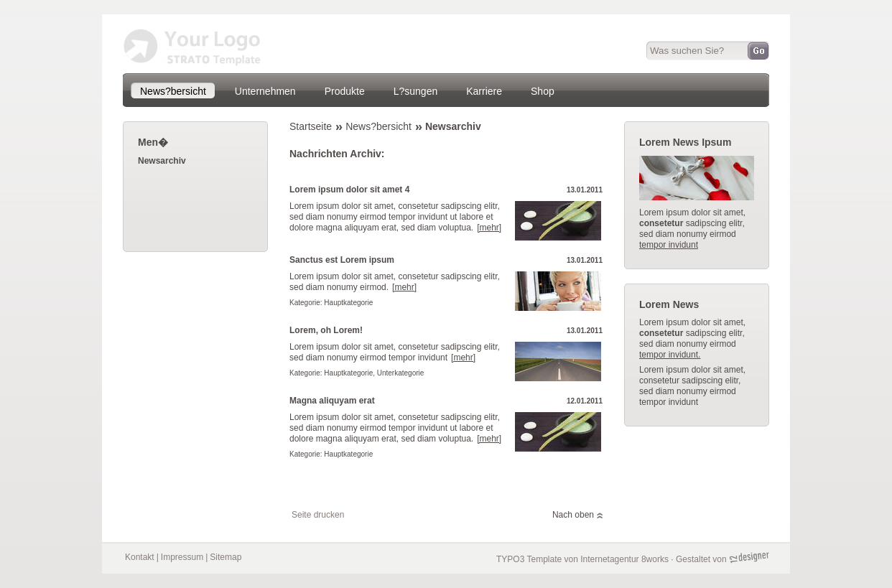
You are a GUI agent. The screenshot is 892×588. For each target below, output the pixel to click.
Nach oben (573, 515)
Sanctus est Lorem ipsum (342, 260)
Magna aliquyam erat (332, 401)
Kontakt (140, 557)
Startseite (311, 126)
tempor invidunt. (670, 355)
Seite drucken (318, 515)
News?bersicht (378, 126)
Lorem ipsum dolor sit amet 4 (349, 190)
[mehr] (489, 228)
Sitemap (226, 557)
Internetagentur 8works (624, 559)
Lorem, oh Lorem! (326, 330)
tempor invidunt (669, 245)
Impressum (182, 557)
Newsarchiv (453, 126)
